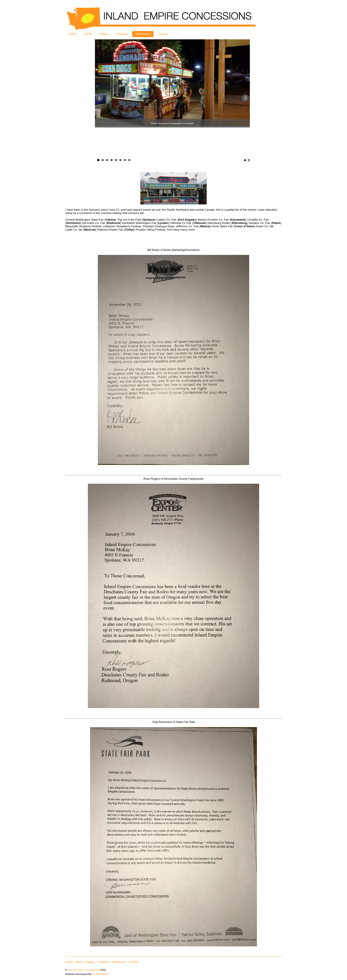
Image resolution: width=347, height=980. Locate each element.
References (143, 34)
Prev (100, 98)
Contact (163, 34)
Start (245, 160)
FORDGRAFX (101, 974)
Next (245, 98)
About (88, 34)
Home (72, 34)
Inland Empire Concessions (84, 970)
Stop (249, 160)
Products (122, 34)
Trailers (104, 34)
